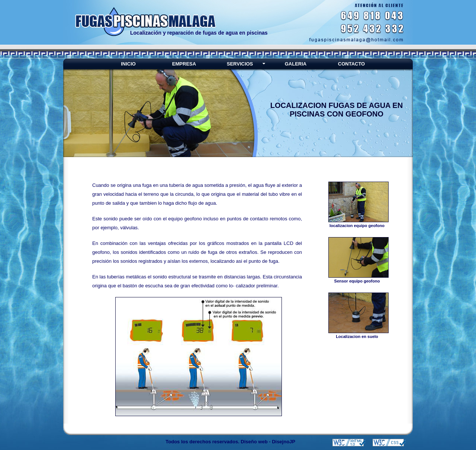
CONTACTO (351, 64)
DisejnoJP (284, 442)
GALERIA (296, 64)
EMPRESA (184, 64)
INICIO (128, 64)
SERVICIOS (240, 64)
